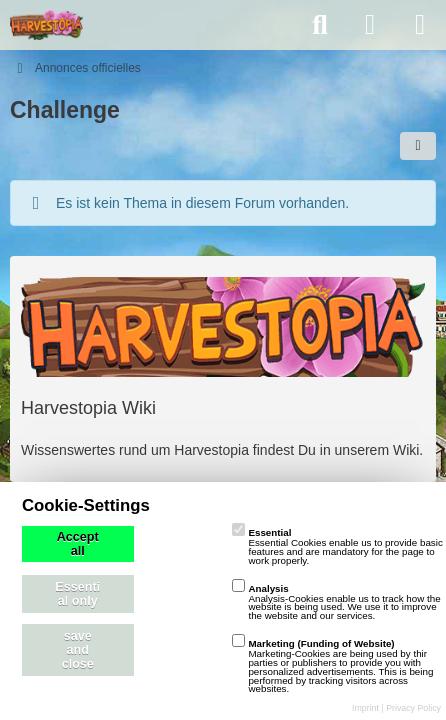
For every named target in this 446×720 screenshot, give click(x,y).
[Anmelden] (370, 25)
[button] (418, 146)
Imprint (365, 708)
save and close (78, 650)
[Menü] (420, 25)
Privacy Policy (413, 708)
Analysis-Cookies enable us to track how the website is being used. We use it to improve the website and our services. (336, 602)
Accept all (78, 544)
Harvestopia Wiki (88, 408)
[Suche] (320, 25)
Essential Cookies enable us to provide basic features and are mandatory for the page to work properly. (337, 546)
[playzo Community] (46, 25)
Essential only (77, 594)
